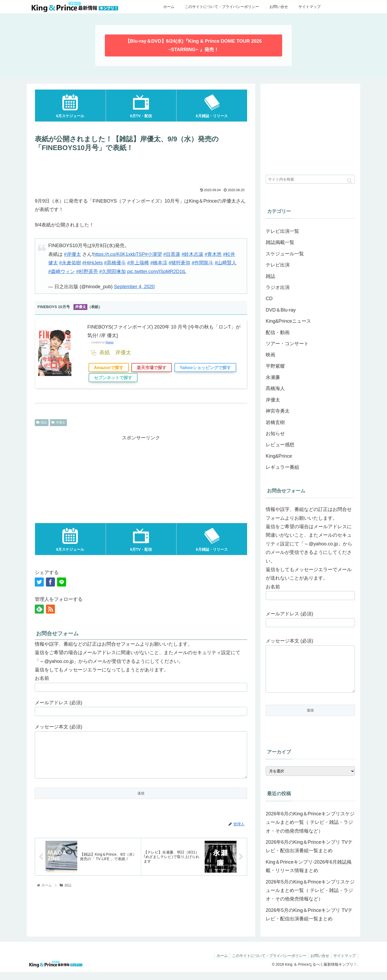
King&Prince (279, 456)
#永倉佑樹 (70, 263)
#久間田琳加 (113, 272)
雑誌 (42, 422)
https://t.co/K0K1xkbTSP (119, 254)
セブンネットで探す (113, 378)
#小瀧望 (153, 254)
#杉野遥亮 (87, 272)
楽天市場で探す (152, 367)
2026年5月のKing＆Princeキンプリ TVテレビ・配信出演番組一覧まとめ (309, 922)
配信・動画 (278, 332)
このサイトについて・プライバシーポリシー (266, 964)
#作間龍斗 (203, 263)
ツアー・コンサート (287, 344)
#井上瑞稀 (138, 263)
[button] (349, 181)
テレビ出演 (278, 265)
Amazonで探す (109, 367)
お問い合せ (318, 964)
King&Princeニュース (288, 321)
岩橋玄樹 (275, 422)
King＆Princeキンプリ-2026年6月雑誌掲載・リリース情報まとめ (309, 874)
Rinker (109, 342)
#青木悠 (213, 254)
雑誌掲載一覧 (280, 242)
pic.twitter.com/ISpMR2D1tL (157, 272)
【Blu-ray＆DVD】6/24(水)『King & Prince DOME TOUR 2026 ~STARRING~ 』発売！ (194, 45)
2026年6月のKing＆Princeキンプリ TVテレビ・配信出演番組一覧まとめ (309, 854)
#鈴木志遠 (192, 254)
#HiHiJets (93, 263)
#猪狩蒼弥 (179, 263)
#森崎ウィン (62, 272)
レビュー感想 (280, 445)
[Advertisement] (141, 169)
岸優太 (58, 422)
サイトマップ (344, 964)
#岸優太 (72, 254)
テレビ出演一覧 (282, 231)
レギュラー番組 (282, 467)
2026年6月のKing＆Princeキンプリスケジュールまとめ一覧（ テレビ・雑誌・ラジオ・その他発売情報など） (310, 830)
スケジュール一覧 (285, 254)
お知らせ (275, 434)
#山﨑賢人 (226, 263)
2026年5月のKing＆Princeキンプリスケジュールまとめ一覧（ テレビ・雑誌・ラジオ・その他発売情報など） (310, 898)
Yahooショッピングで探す (205, 367)
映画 (270, 355)
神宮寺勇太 (278, 411)
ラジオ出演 (278, 287)
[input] (310, 179)
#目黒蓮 (172, 254)
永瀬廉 (273, 377)
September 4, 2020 (134, 287)
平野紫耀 (275, 366)
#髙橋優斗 (115, 263)
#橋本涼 (159, 263)
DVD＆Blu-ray (281, 310)
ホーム (218, 964)
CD (269, 299)
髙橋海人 (275, 388)
